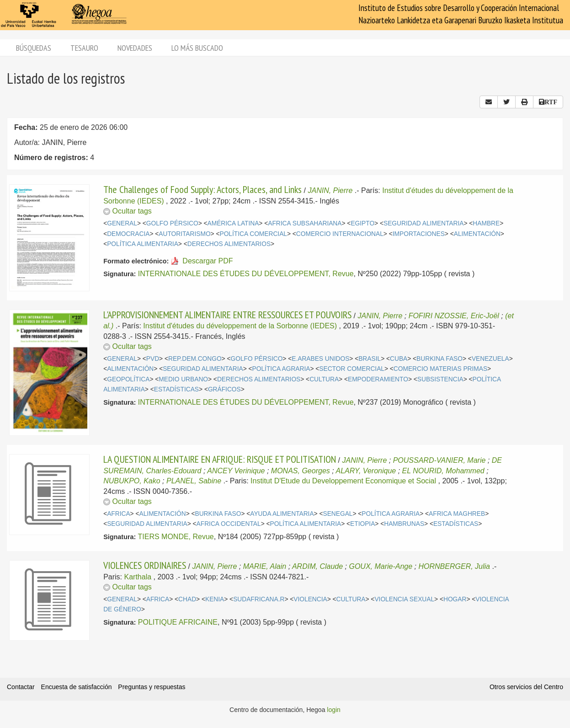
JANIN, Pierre (330, 190)
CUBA (399, 359)
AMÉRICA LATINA (233, 223)
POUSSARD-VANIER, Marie (439, 460)
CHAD (187, 599)
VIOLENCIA (310, 599)
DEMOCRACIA (128, 234)
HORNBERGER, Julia (454, 566)
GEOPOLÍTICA (128, 379)
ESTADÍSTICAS (176, 389)
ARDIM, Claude (317, 566)
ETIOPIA (362, 524)
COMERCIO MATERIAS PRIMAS (440, 369)
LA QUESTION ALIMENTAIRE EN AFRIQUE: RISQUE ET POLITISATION (220, 459)
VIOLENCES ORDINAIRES (145, 565)
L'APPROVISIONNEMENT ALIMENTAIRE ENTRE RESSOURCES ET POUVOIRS (227, 315)
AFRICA (118, 514)
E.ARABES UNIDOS (320, 359)
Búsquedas (34, 48)
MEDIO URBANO (183, 379)
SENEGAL (338, 514)
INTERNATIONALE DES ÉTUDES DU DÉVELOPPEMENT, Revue (246, 274)
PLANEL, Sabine (194, 481)
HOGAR (455, 599)
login (334, 710)
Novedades (135, 48)
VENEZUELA (490, 359)
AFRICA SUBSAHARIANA (305, 223)
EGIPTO (362, 223)
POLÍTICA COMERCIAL (253, 234)
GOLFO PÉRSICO (172, 223)
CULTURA (324, 379)
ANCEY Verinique (236, 471)
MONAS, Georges (301, 471)
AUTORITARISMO (184, 234)
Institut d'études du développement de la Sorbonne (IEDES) (240, 326)
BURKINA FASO (439, 359)
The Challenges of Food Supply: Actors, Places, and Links (202, 189)
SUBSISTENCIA (440, 379)
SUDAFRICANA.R (259, 599)
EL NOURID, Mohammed (443, 471)
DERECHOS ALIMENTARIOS (229, 244)
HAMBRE (486, 223)
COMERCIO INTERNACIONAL (340, 234)
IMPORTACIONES (419, 234)
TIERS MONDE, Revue (176, 537)
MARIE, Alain (265, 566)
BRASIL (370, 359)
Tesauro (84, 48)
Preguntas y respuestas (152, 687)
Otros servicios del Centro (526, 687)
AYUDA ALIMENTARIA (282, 514)
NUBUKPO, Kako (132, 481)
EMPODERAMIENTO (378, 379)
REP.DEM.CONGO (195, 359)
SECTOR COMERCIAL (352, 369)
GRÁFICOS (224, 389)
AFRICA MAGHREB (457, 514)
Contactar (21, 687)
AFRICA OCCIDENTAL (229, 524)
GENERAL (122, 223)
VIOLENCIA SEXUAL (404, 599)
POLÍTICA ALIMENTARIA (143, 244)
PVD (153, 359)
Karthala (138, 577)
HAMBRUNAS (404, 524)
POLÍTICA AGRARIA (281, 369)
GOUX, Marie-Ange (381, 566)
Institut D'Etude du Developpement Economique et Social (343, 481)
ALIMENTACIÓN (477, 234)
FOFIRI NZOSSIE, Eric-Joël (454, 316)
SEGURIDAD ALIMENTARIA (424, 223)
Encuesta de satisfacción (77, 687)
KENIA (215, 599)
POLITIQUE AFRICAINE (178, 622)
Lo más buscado (197, 48)
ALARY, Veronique (366, 471)
